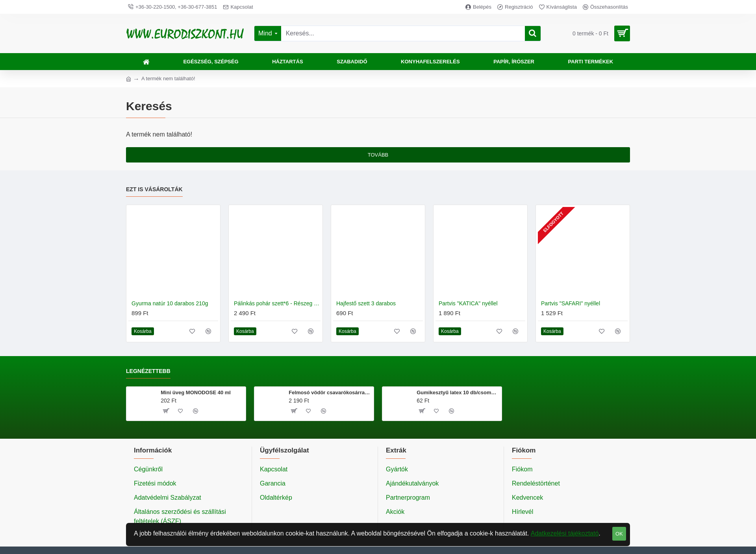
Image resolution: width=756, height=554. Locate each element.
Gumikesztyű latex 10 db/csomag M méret (458, 392)
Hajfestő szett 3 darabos (366, 303)
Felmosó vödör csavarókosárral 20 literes (330, 392)
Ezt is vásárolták (154, 189)
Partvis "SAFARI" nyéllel (571, 303)
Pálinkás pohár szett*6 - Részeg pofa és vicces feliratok (277, 303)
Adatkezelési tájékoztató (565, 533)
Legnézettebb (148, 371)
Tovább (378, 155)
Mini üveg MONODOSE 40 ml (196, 392)
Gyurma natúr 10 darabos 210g (170, 303)
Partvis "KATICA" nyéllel (468, 303)
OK (619, 534)
